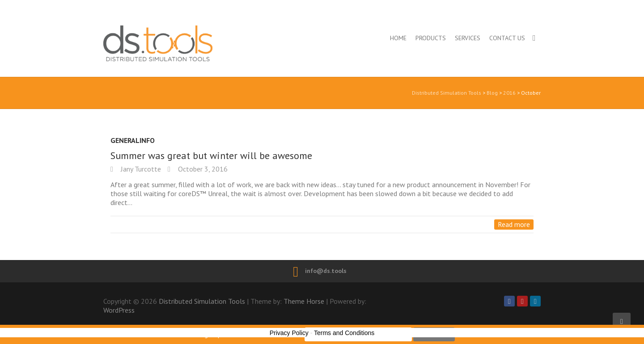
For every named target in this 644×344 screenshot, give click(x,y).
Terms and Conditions (344, 333)
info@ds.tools (326, 271)
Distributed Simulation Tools (197, 43)
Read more (514, 224)
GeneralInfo (133, 140)
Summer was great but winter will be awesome (211, 155)
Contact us (507, 38)
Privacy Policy (289, 333)
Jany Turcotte (140, 169)
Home (398, 38)
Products (431, 38)
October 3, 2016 (202, 169)
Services (468, 38)
